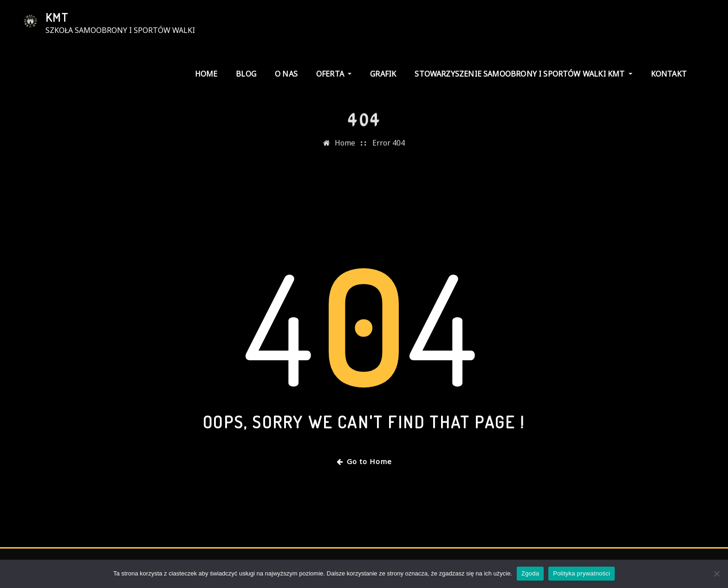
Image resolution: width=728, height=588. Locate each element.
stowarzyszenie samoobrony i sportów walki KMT (523, 74)
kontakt (669, 74)
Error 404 (389, 150)
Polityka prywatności (582, 573)
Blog (246, 74)
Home (206, 74)
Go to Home (364, 461)
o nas (286, 74)
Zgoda (530, 573)
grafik (383, 74)
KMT (57, 17)
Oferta (334, 74)
